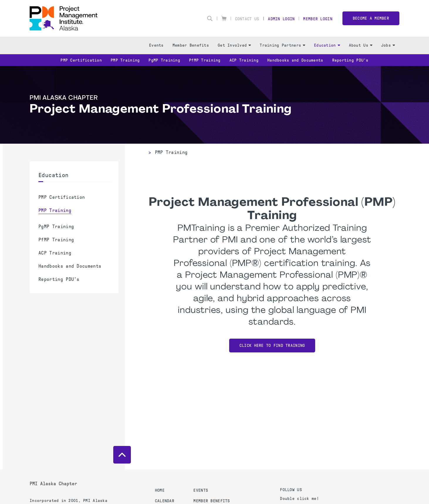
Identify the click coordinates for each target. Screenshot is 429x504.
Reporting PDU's (350, 60)
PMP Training (125, 60)
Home (160, 490)
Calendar (165, 501)
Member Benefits (191, 45)
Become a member (371, 18)
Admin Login (281, 19)
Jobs (388, 45)
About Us (361, 45)
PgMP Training (164, 60)
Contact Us (247, 19)
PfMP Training (205, 60)
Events (156, 45)
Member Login (318, 19)
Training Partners (282, 45)
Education (327, 45)
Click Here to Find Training (272, 346)
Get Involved (234, 45)
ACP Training (244, 60)
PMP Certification (81, 60)
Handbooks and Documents (295, 60)
